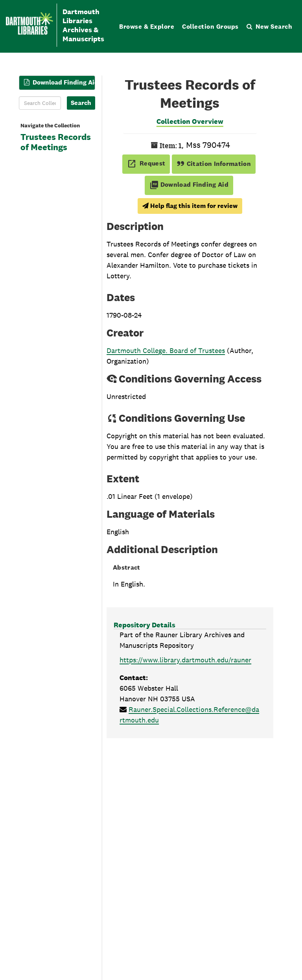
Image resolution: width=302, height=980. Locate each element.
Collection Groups (210, 27)
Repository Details (145, 625)
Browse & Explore (147, 27)
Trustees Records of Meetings (56, 142)
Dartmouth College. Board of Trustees (166, 350)
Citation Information (214, 164)
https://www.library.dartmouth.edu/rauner (185, 660)
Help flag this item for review (190, 206)
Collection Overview (190, 121)
